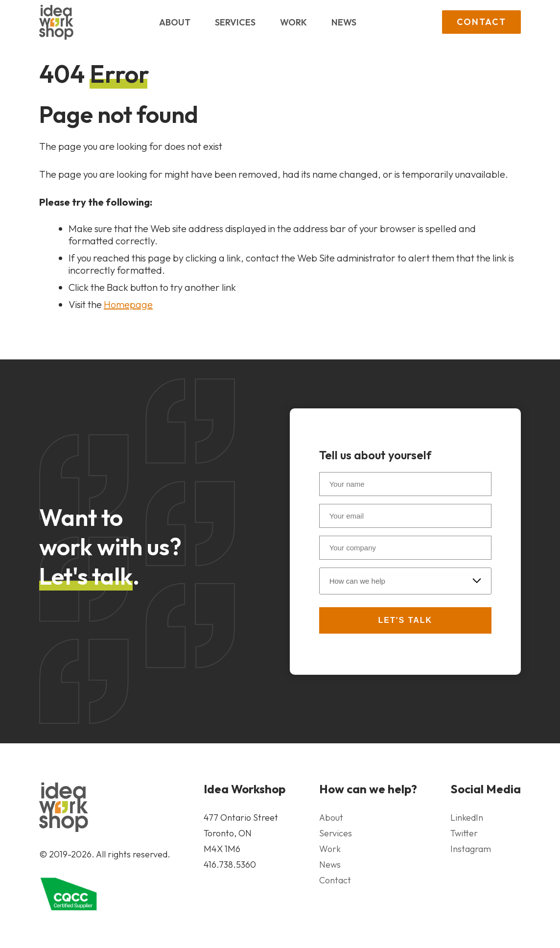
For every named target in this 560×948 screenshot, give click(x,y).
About (175, 22)
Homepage (128, 304)
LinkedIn (467, 818)
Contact (481, 22)
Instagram (471, 849)
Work (293, 22)
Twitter (464, 833)
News (344, 22)
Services (235, 22)
